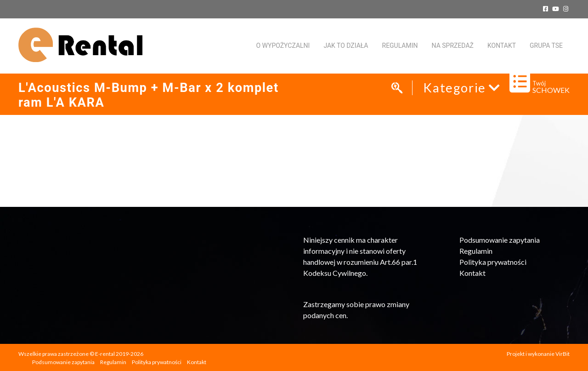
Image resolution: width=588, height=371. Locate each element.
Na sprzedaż (453, 46)
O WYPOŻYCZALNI (283, 46)
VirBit (563, 354)
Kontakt (472, 273)
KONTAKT (502, 46)
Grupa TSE (546, 46)
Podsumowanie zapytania (500, 240)
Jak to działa (346, 46)
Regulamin (400, 46)
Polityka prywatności (493, 262)
